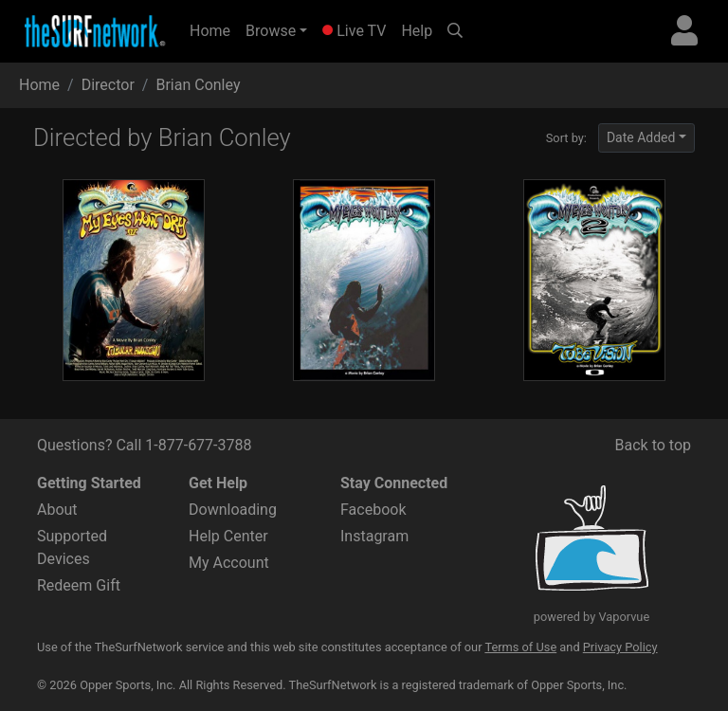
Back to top (653, 445)
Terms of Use (520, 647)
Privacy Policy (620, 647)
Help (417, 31)
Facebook (373, 510)
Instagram (374, 536)
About (57, 510)
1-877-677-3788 (198, 445)
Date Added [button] (641, 137)
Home (214, 29)
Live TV (354, 31)
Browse (271, 31)
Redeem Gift (79, 585)
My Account (229, 563)
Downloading (233, 510)
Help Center (228, 536)
